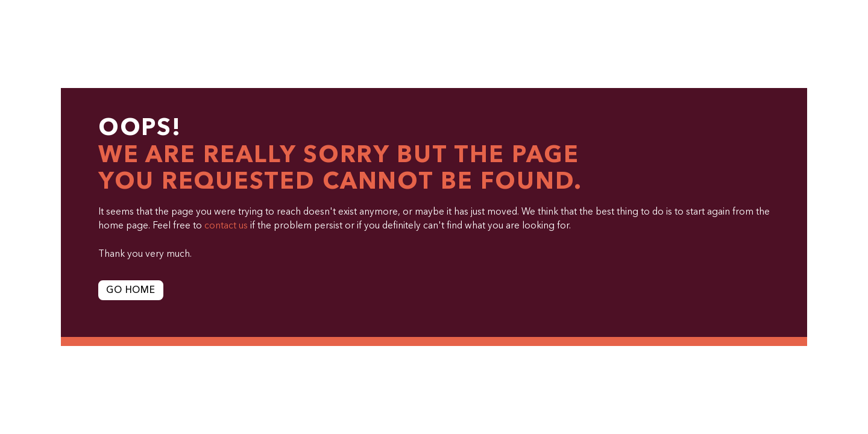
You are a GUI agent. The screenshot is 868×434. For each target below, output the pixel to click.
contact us (226, 226)
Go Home (131, 291)
